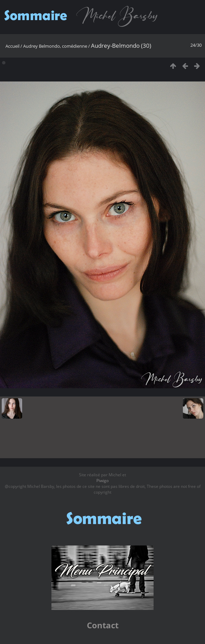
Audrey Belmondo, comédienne (55, 46)
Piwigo (102, 481)
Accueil (12, 46)
